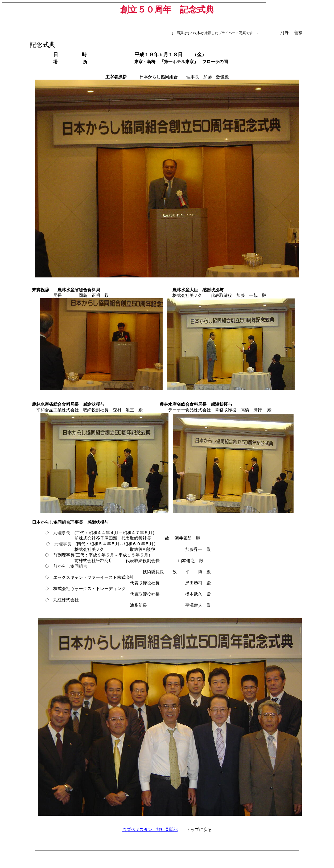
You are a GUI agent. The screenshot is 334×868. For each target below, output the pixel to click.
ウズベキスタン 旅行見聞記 (150, 830)
